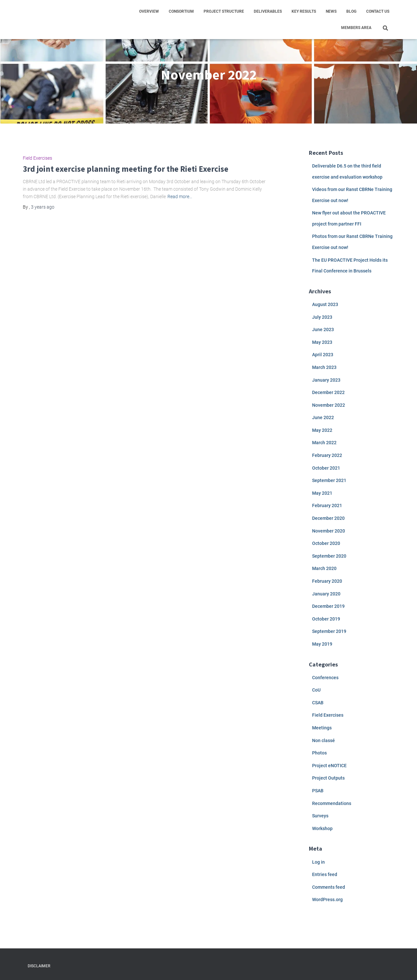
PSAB (318, 791)
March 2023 (324, 367)
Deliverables (268, 11)
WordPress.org (327, 900)
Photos (319, 753)
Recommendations (332, 803)
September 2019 (329, 631)
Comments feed (329, 887)
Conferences (325, 678)
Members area (356, 28)
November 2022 (329, 405)
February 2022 (327, 455)
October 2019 (326, 619)
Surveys (320, 816)
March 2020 (324, 568)
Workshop (322, 828)
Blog (351, 11)
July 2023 (322, 317)
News (331, 11)
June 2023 (323, 329)
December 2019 (328, 606)
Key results (304, 11)
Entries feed (325, 874)
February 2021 (327, 505)
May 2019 (322, 644)
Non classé (324, 740)
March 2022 (324, 443)
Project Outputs (328, 778)
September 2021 (329, 480)
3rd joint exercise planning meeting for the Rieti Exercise (126, 169)
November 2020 (329, 531)
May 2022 (322, 430)
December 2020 (328, 518)
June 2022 (323, 417)
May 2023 (322, 342)
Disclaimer (39, 966)
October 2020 (326, 543)
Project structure (224, 11)
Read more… (180, 197)
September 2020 (329, 556)
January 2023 (326, 380)
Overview (149, 11)
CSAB (318, 703)
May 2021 (322, 493)
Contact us (378, 11)
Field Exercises (37, 158)
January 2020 (326, 594)
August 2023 (325, 304)
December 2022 (328, 392)
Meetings (322, 728)
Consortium (181, 11)
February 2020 (327, 581)
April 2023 (323, 355)
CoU (316, 690)
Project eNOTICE (329, 766)
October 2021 (326, 468)
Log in (318, 862)
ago (43, 207)
